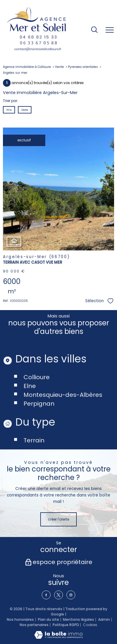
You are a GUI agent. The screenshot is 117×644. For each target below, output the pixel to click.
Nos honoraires (20, 619)
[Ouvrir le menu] (110, 30)
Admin (104, 619)
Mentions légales (78, 619)
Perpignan (39, 418)
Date (25, 109)
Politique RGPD (66, 625)
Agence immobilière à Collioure (27, 67)
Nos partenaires (34, 625)
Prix (9, 109)
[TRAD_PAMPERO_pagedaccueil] (36, 30)
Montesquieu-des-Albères (63, 409)
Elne (30, 401)
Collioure (37, 392)
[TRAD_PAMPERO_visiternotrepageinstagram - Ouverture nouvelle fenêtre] (71, 595)
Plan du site (49, 619)
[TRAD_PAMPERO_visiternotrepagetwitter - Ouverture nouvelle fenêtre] (58, 595)
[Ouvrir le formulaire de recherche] (94, 30)
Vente (59, 67)
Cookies (90, 625)
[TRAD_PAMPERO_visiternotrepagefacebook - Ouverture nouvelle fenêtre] (46, 595)
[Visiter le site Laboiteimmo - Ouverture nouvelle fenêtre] (58, 637)
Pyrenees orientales (83, 67)
